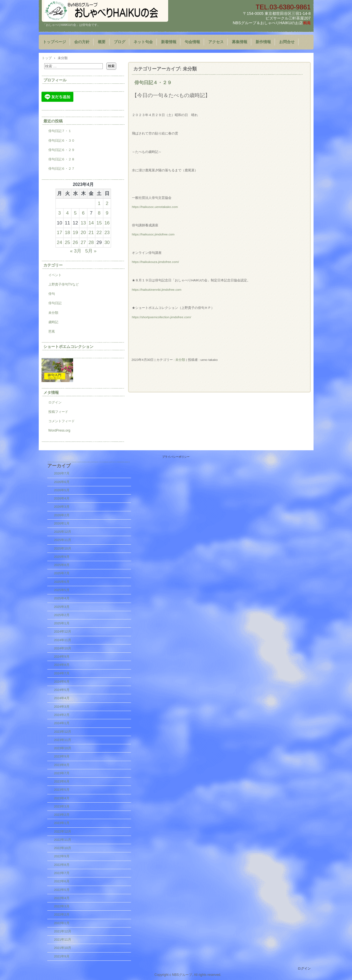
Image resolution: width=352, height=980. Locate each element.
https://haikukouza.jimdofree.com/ (156, 262)
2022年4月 (62, 898)
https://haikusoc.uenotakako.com (155, 207)
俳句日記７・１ (60, 131)
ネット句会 (143, 42)
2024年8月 (62, 665)
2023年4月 (62, 798)
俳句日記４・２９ (153, 83)
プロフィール (55, 80)
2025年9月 (62, 557)
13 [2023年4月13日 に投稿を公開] (83, 223)
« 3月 (76, 251)
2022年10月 (63, 848)
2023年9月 (62, 756)
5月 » (91, 251)
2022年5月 (62, 890)
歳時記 (53, 322)
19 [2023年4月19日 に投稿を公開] (75, 232)
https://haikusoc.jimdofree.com (153, 234)
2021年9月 (62, 956)
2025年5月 (62, 590)
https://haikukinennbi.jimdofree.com (157, 290)
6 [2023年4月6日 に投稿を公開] (83, 213)
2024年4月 (62, 698)
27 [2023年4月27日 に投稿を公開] (83, 242)
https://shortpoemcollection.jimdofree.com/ (162, 317)
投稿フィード (58, 412)
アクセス (216, 42)
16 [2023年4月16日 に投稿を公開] (107, 223)
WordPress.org (59, 430)
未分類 (180, 360)
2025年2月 (62, 615)
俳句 (52, 294)
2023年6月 (62, 781)
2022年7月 (62, 873)
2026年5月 (62, 490)
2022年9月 (62, 856)
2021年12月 (63, 931)
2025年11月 (63, 540)
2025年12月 (63, 532)
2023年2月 (62, 815)
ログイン (55, 402)
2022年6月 (62, 881)
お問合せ (287, 42)
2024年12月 (63, 632)
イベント (55, 275)
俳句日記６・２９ (62, 150)
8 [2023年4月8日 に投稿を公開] (99, 213)
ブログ (120, 42)
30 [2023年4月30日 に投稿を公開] (107, 242)
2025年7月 (62, 573)
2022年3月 (62, 906)
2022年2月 (62, 915)
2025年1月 (62, 623)
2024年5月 (62, 690)
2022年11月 (63, 840)
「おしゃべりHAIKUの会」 (105, 11)
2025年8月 (62, 565)
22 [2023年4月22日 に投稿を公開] (99, 232)
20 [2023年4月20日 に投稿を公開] (83, 232)
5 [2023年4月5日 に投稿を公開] (75, 213)
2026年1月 (62, 523)
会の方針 (82, 42)
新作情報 (263, 42)
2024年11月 (63, 640)
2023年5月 (62, 790)
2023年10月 (63, 748)
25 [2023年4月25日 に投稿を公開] (67, 242)
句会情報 (192, 42)
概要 (102, 42)
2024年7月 (62, 673)
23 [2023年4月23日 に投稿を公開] (107, 232)
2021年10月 (63, 948)
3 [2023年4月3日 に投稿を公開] (60, 213)
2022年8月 (62, 865)
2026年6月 (62, 482)
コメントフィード (62, 421)
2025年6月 (62, 582)
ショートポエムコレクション (68, 347)
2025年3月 (62, 607)
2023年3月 (62, 806)
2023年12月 (63, 732)
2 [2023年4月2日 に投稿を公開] (107, 203)
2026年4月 (62, 498)
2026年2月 (62, 515)
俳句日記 (55, 303)
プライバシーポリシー (176, 457)
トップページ (54, 42)
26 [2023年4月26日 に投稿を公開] (75, 242)
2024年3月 (62, 707)
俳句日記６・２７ (62, 169)
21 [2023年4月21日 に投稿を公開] (91, 232)
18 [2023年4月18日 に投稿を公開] (67, 232)
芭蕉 (52, 331)
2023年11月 (63, 740)
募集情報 (240, 42)
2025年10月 (63, 548)
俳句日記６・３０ (62, 141)
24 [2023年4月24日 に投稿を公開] (59, 242)
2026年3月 (62, 507)
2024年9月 (62, 657)
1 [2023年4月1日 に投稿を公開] (99, 203)
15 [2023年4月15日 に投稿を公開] (99, 223)
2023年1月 (62, 823)
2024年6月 (62, 682)
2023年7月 (62, 773)
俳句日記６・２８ (62, 159)
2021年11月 (63, 940)
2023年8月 (62, 765)
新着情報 (169, 42)
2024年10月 (63, 648)
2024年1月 (62, 723)
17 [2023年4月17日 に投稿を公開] (59, 232)
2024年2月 (62, 715)
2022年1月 (62, 923)
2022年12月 (63, 831)
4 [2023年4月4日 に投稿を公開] (68, 213)
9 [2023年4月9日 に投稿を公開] (107, 213)
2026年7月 (62, 473)
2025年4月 (62, 598)
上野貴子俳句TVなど (64, 284)
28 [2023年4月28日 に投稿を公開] (91, 242)
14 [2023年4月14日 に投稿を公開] (91, 223)
